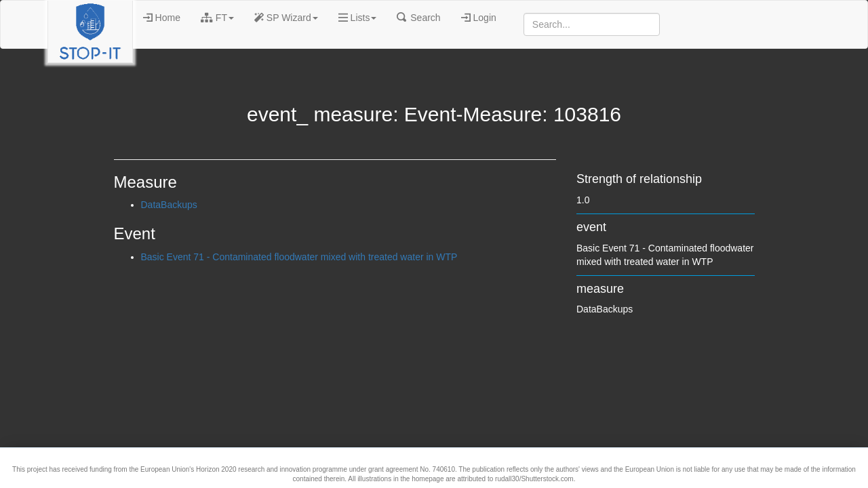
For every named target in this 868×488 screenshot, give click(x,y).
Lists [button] (358, 18)
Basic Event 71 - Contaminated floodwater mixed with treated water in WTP (299, 257)
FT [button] (217, 18)
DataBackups (169, 205)
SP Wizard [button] (286, 18)
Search (418, 18)
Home (162, 18)
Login (479, 18)
